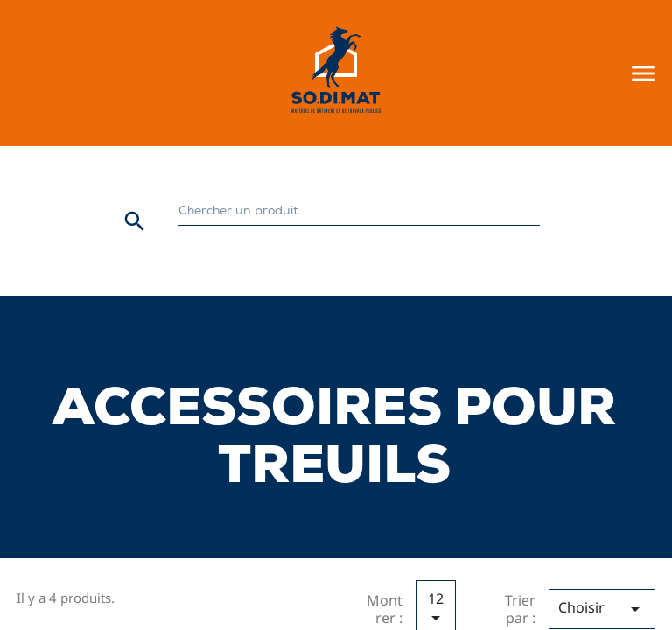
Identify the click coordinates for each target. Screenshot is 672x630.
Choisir (602, 609)
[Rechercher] (359, 212)
